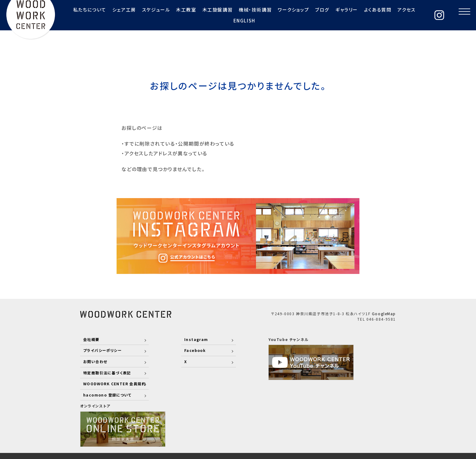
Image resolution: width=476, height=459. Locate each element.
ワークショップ (269, 15)
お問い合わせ (95, 361)
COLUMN (385, 425)
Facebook (187, 350)
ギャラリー (323, 15)
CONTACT (357, 425)
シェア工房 (100, 15)
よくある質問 (354, 15)
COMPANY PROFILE (286, 425)
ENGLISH (409, 15)
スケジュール (132, 15)
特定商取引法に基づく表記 (107, 372)
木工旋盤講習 (194, 15)
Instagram (189, 339)
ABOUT (202, 425)
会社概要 (91, 339)
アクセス (383, 15)
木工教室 (162, 15)
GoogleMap (384, 313)
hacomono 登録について (108, 395)
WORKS (247, 425)
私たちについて (65, 15)
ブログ (299, 15)
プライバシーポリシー (103, 350)
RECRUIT (328, 425)
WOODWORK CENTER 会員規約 (115, 383)
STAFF (224, 425)
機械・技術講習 (231, 15)
